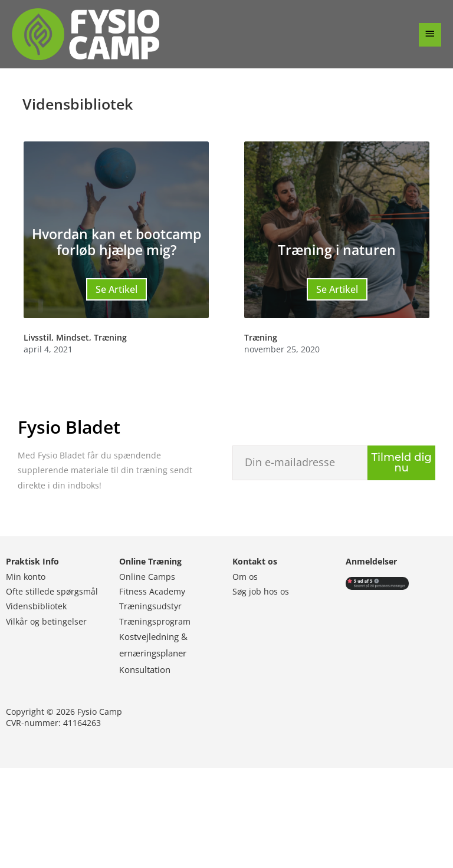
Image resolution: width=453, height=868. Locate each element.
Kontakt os (255, 561)
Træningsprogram (155, 621)
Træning (110, 337)
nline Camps (152, 577)
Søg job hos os (261, 591)
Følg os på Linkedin (276, 811)
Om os (245, 577)
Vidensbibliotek (36, 606)
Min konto (26, 577)
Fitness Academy (152, 591)
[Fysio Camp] (86, 34)
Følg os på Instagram (177, 818)
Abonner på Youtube (374, 811)
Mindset (73, 337)
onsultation (147, 669)
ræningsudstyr (153, 606)
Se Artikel (116, 289)
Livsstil (37, 337)
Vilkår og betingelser (46, 621)
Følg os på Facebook (79, 818)
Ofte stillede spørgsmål (52, 591)
